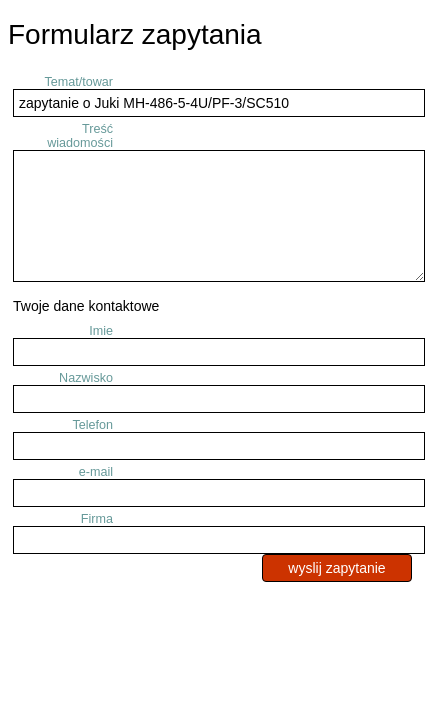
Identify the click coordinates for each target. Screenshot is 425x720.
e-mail (96, 472)
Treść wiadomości (80, 136)
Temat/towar (78, 82)
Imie (101, 331)
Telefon (92, 425)
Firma (97, 519)
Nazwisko (86, 378)
